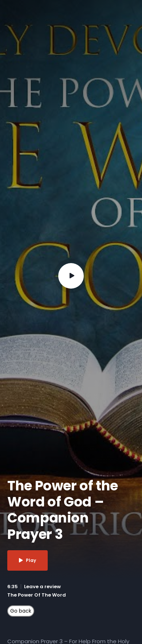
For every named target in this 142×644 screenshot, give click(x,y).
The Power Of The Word (37, 595)
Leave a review (42, 587)
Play (27, 560)
